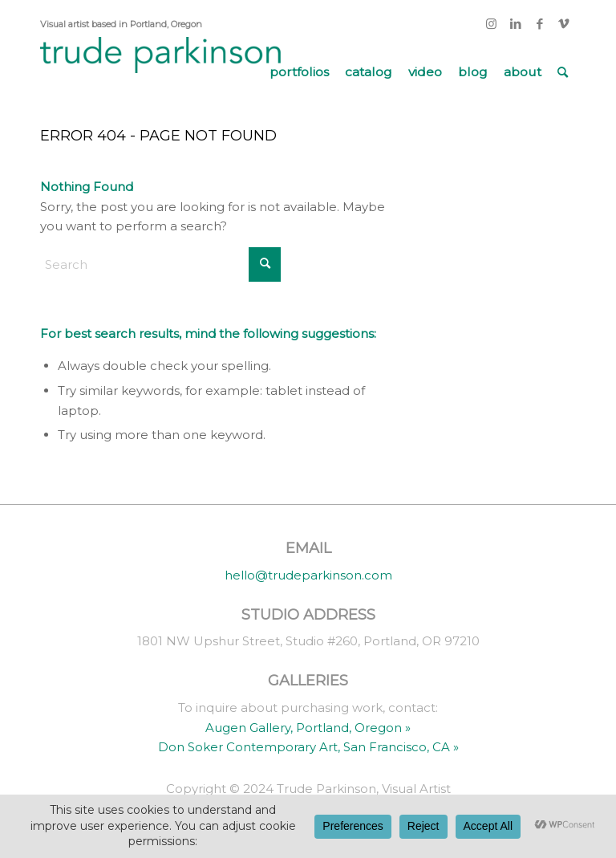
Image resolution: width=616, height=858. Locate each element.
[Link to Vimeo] (564, 24)
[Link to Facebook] (539, 24)
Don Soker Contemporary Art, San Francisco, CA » (308, 747)
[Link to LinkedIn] (515, 24)
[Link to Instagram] (491, 24)
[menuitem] (299, 72)
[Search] (563, 72)
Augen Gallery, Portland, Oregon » (308, 728)
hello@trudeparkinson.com (308, 575)
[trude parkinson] (160, 72)
